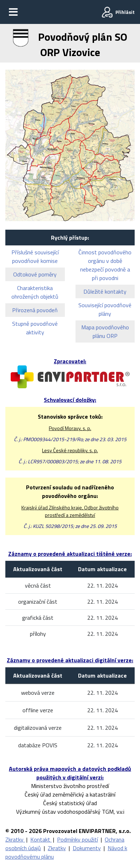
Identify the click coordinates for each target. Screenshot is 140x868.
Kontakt (41, 839)
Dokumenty (87, 848)
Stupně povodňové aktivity (35, 328)
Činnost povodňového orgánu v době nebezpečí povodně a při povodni (105, 265)
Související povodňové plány (105, 309)
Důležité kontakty (105, 291)
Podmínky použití (77, 839)
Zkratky (15, 839)
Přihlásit (125, 12)
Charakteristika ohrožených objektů (35, 292)
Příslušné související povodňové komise (35, 256)
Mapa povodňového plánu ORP (105, 331)
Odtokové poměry (35, 274)
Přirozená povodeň (35, 310)
